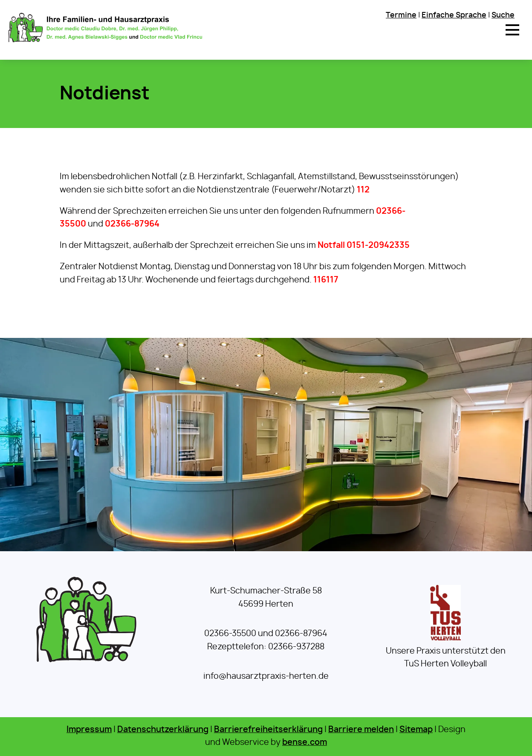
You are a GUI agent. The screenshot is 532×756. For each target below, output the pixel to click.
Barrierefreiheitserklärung (268, 730)
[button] (512, 30)
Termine (401, 15)
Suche (503, 15)
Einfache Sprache (454, 15)
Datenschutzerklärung (163, 730)
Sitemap (416, 730)
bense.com (305, 743)
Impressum (89, 730)
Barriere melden (361, 730)
